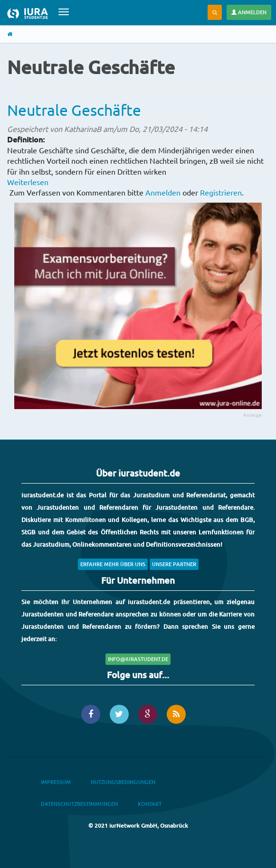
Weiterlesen (28, 182)
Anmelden (249, 12)
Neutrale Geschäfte (74, 110)
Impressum (56, 782)
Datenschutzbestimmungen (79, 804)
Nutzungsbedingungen (123, 782)
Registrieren (221, 192)
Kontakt (150, 804)
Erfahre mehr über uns (113, 564)
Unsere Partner (174, 564)
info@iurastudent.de (138, 659)
